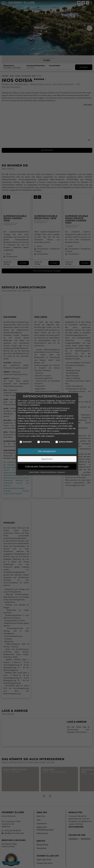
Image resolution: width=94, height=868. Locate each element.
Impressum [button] (61, 470)
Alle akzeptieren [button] (47, 449)
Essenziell (26, 439)
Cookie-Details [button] (34, 470)
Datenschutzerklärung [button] (48, 470)
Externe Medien (64, 439)
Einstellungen (24, 434)
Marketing (44, 439)
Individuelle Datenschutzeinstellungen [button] (47, 464)
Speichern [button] (47, 457)
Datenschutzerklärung (28, 431)
